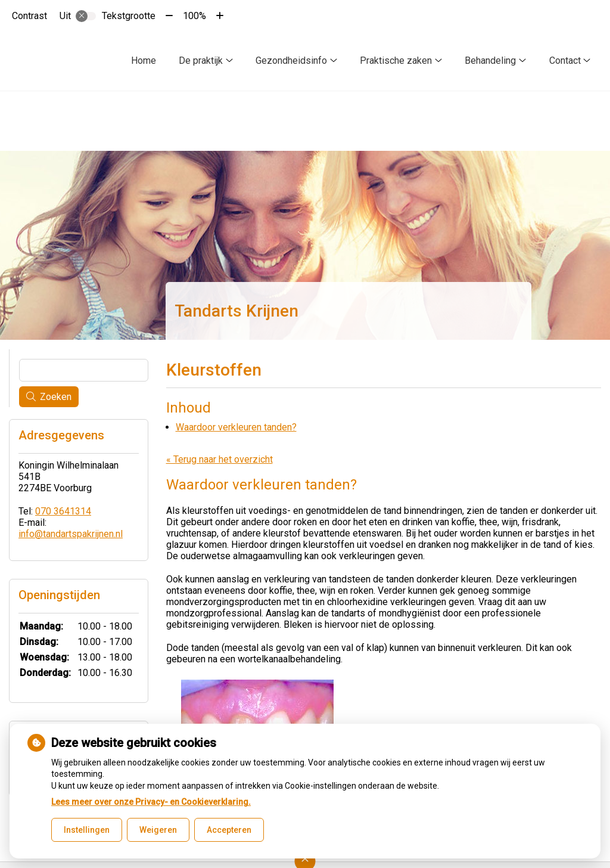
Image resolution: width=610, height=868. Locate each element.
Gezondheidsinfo (291, 61)
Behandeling (490, 61)
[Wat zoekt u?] (84, 370)
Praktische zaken (396, 61)
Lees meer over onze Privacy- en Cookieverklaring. (151, 802)
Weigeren (158, 830)
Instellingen (87, 830)
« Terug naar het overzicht (220, 459)
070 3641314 (63, 511)
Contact (565, 61)
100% (194, 16)
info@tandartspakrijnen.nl (71, 534)
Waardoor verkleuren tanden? (236, 427)
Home (144, 61)
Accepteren (229, 830)
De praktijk (201, 61)
